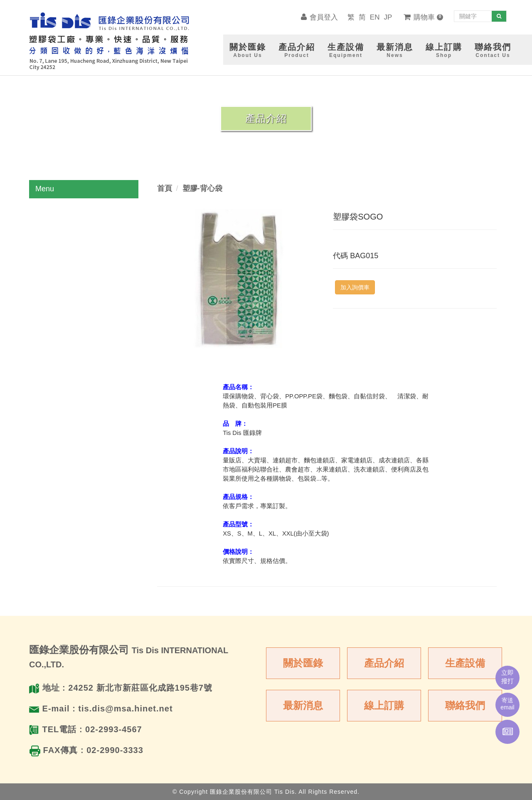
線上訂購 (384, 705)
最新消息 (303, 705)
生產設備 (465, 663)
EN (375, 17)
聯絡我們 (465, 705)
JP (388, 17)
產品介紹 (384, 663)
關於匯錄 (303, 663)
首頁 (165, 188)
